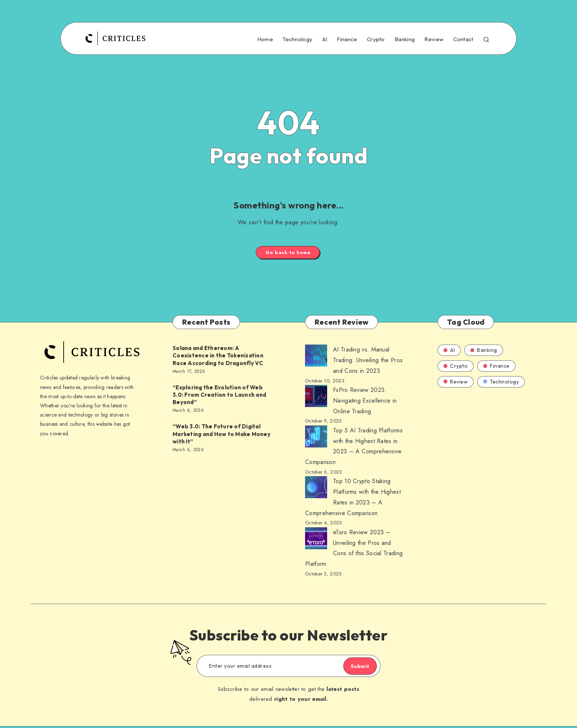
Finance (347, 39)
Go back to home (288, 253)
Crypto (376, 39)
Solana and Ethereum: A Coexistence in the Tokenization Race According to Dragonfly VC (218, 357)
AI (325, 39)
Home (265, 39)
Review (434, 39)
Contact (463, 39)
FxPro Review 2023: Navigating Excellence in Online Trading (365, 402)
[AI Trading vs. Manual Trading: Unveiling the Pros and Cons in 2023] (316, 359)
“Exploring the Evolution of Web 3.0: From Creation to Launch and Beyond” (219, 396)
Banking (405, 39)
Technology (298, 39)
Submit (353, 667)
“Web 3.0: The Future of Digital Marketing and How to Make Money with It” (222, 435)
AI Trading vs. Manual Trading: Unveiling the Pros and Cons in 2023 (368, 362)
